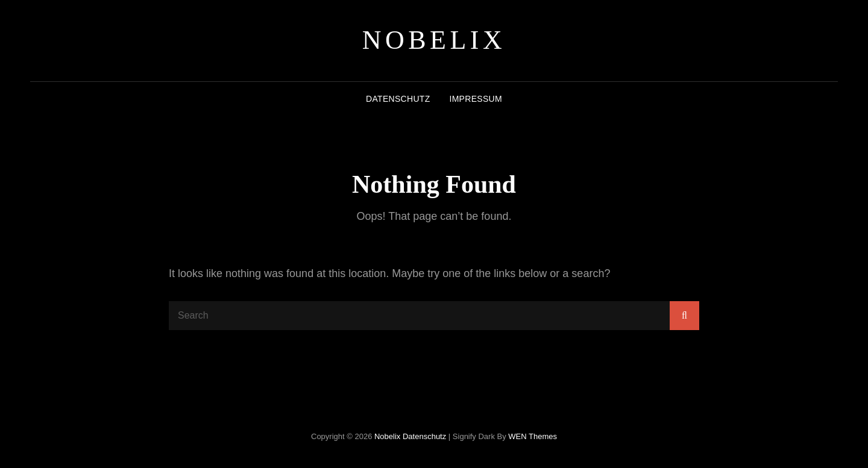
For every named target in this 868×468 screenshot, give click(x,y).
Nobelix (434, 40)
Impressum (475, 99)
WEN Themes (533, 436)
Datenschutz (398, 99)
